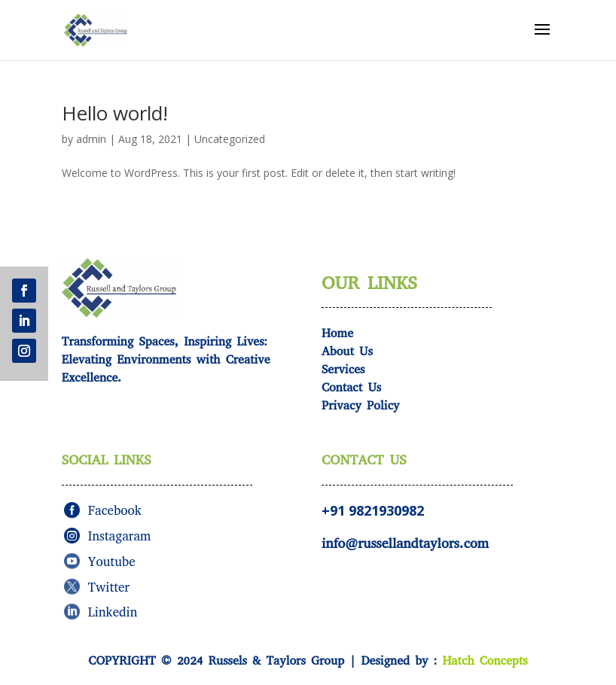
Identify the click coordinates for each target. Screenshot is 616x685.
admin (91, 139)
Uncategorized (230, 139)
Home (337, 333)
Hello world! (115, 113)
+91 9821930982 (373, 510)
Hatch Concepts (485, 661)
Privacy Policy (361, 405)
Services (343, 369)
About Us (347, 351)
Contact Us (351, 387)
